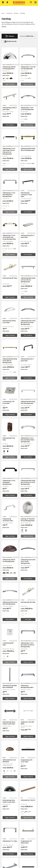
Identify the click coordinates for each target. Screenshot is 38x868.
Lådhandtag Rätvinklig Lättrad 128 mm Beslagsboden (28, 280)
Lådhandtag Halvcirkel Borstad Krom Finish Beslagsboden (28, 323)
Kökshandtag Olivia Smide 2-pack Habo (9, 723)
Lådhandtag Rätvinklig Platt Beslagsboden (28, 402)
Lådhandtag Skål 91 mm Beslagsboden (9, 561)
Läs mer (4, 26)
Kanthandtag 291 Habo (10, 278)
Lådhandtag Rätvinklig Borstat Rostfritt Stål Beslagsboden (28, 482)
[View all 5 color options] (15, 573)
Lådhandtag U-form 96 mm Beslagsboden (28, 68)
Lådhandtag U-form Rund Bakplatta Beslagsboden (9, 195)
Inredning (9, 13)
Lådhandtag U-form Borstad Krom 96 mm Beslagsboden (28, 645)
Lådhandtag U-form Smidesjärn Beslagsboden (9, 482)
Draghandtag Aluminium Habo (8, 520)
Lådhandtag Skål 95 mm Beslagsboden (9, 68)
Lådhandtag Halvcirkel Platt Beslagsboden (10, 603)
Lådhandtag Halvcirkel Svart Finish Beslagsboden (28, 562)
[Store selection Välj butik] (7, 2)
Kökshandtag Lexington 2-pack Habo (26, 195)
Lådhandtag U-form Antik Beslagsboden (27, 109)
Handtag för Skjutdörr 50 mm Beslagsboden (28, 520)
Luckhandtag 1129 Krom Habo (8, 402)
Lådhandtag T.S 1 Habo (10, 841)
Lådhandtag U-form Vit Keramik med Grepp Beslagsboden (9, 237)
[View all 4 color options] (33, 164)
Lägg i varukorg (10, 84)
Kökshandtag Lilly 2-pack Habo (27, 360)
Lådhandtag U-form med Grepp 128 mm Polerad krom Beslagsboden (9, 151)
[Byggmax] (19, 3)
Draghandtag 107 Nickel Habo (26, 842)
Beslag (16, 13)
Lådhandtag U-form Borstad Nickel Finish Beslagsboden (28, 440)
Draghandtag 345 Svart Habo (27, 761)
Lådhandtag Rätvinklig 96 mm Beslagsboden (28, 149)
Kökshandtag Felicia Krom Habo (9, 322)
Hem (3, 13)
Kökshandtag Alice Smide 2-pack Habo (9, 801)
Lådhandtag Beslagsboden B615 (27, 687)
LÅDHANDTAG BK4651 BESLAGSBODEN (10, 687)
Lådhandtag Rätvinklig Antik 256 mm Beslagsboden (10, 361)
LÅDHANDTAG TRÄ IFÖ (28, 800)
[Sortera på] (27, 36)
